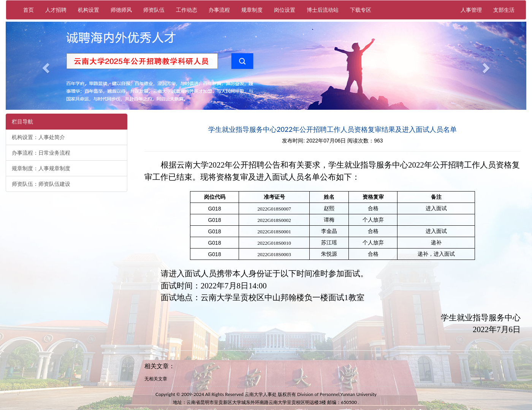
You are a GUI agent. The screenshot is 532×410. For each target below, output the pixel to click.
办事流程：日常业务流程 (41, 153)
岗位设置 (285, 10)
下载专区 (361, 10)
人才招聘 (56, 10)
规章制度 (252, 10)
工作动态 (187, 10)
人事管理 (474, 9)
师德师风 (121, 10)
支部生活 (504, 10)
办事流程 (219, 10)
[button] (45, 66)
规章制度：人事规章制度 (41, 168)
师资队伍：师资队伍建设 (41, 184)
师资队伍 (154, 10)
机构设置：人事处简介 (38, 137)
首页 (28, 10)
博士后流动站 (323, 10)
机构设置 (89, 10)
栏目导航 (22, 122)
